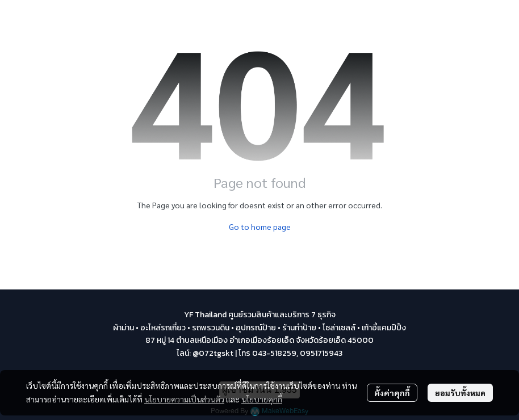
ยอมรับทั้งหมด (460, 393)
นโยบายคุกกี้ (262, 399)
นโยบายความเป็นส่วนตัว (184, 399)
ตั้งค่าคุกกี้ (392, 393)
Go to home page (260, 226)
